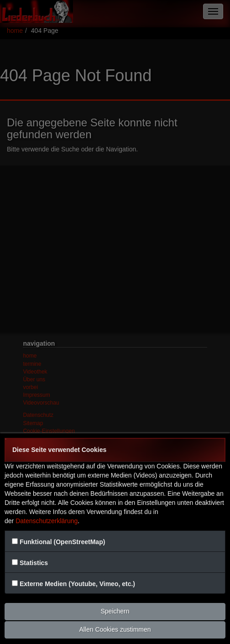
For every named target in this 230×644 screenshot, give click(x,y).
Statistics (34, 563)
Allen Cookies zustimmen (115, 629)
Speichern (115, 611)
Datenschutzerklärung (47, 521)
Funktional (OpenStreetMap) (62, 542)
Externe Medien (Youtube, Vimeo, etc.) (77, 584)
